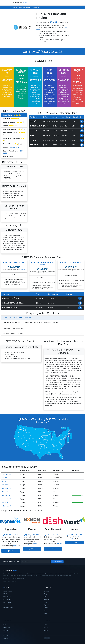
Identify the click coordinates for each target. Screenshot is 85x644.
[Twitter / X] (49, 638)
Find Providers (57, 562)
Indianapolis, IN (6, 506)
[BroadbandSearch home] (20, 3)
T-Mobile (46, 608)
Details (11, 551)
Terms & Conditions (12, 581)
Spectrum (46, 599)
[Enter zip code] (35, 562)
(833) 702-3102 (42, 52)
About (45, 625)
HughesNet (47, 605)
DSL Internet (7, 599)
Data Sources (7, 633)
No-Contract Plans (8, 608)
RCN (45, 610)
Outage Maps (7, 636)
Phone (8, 547)
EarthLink (46, 591)
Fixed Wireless (7, 602)
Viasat (45, 602)
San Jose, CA (6, 495)
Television (17, 157)
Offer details (7, 96)
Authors (46, 627)
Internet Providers (8, 591)
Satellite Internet (7, 605)
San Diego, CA (6, 488)
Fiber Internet (7, 594)
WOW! (46, 613)
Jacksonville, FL (7, 499)
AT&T (45, 597)
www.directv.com (15, 147)
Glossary (6, 630)
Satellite (15, 545)
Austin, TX (5, 502)
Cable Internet (7, 597)
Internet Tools (7, 627)
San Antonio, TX (7, 485)
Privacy (5, 581)
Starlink (46, 616)
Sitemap (6, 639)
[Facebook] (45, 638)
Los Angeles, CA (7, 474)
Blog (5, 625)
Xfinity (45, 594)
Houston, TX (6, 481)
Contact (46, 630)
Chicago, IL (5, 478)
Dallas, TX (5, 492)
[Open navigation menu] (71, 3)
